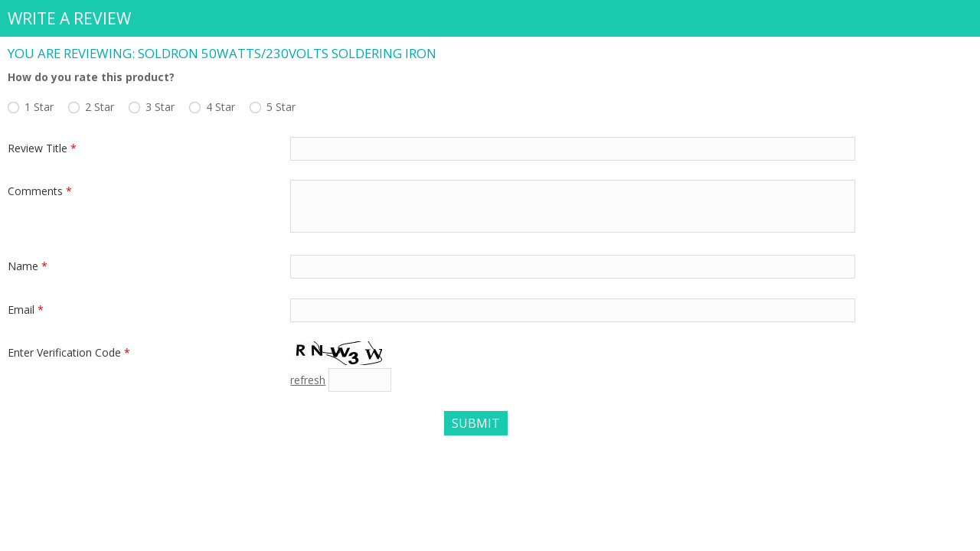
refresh (308, 380)
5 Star (281, 107)
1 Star (39, 107)
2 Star (100, 107)
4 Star (220, 107)
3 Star (160, 107)
